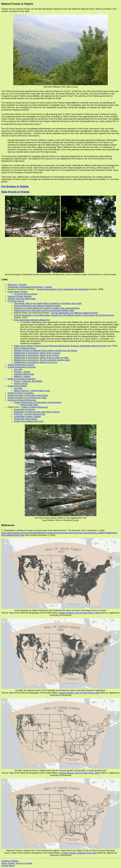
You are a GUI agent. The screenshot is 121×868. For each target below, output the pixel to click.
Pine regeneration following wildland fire (32, 320)
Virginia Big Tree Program (26, 419)
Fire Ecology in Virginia (15, 186)
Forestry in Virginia (10, 861)
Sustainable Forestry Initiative (27, 416)
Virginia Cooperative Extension (22, 379)
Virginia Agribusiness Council (21, 365)
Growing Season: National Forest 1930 (79, 853)
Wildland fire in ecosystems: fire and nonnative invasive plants (42, 360)
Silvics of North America (25, 348)
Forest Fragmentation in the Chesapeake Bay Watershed (63, 289)
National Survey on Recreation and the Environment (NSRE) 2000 (44, 310)
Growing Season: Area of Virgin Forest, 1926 (79, 773)
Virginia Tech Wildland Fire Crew (29, 421)
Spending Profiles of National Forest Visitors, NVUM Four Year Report (46, 350)
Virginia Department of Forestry (22, 367)
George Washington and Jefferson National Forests (37, 306)
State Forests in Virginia (15, 192)
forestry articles (21, 383)
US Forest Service (16, 301)
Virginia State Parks (29, 405)
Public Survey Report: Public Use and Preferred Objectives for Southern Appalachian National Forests (60, 346)
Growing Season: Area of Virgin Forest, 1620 (79, 613)
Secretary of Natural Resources (22, 400)
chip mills (18, 369)
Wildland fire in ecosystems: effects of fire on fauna (37, 353)
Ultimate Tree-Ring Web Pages (22, 299)
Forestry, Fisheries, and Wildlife (28, 381)
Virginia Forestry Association (20, 393)
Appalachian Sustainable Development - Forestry (30, 287)
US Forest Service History (26, 294)
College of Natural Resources (35, 407)
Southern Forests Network (19, 296)
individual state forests (24, 374)
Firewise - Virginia (22, 372)
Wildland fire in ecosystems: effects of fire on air (36, 362)
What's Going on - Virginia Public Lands (32, 391)
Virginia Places (8, 866)
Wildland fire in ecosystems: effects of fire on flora (36, 355)
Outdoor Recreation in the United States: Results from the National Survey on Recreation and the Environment (64, 315)
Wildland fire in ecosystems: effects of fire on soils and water (41, 358)
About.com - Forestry (17, 284)
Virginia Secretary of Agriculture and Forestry (28, 395)
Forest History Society (18, 292)
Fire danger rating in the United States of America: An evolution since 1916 (48, 303)
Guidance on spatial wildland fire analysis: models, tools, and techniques (47, 308)
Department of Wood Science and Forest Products (37, 412)
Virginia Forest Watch (17, 386)
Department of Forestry (24, 409)
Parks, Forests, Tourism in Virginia (17, 863)
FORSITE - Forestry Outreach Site (30, 414)
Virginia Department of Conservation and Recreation (38, 402)
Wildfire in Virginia (22, 376)
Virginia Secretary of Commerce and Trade (27, 398)
